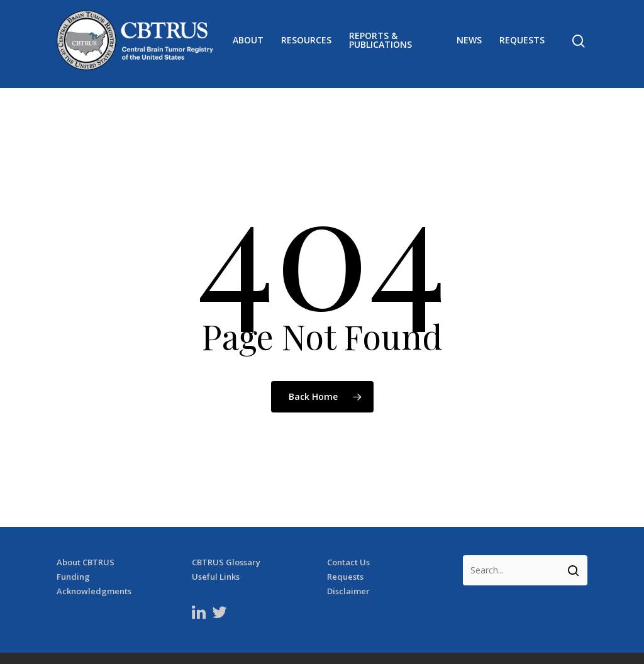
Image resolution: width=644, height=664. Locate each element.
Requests (522, 44)
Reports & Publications (388, 44)
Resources (314, 44)
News (469, 44)
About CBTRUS (86, 533)
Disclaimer (348, 562)
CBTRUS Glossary (226, 533)
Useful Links (216, 547)
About (256, 44)
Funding (73, 547)
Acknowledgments (94, 562)
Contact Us (348, 533)
